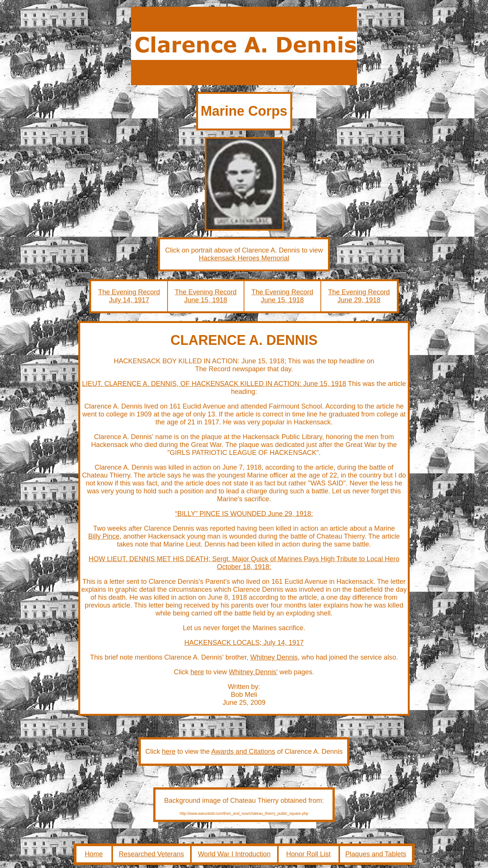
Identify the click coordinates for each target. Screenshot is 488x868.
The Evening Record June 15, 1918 (206, 296)
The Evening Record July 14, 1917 (129, 296)
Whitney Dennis (274, 657)
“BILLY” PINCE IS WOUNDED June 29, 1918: (244, 514)
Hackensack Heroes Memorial (244, 258)
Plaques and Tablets (376, 854)
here (197, 672)
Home (94, 854)
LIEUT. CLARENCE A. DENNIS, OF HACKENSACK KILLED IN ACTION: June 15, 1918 (214, 384)
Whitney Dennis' (253, 672)
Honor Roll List (308, 854)
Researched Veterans (151, 854)
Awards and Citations (243, 752)
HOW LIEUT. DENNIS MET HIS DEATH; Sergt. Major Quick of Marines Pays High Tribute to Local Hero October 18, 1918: (244, 563)
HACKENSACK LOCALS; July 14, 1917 (244, 643)
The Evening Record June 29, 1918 (359, 296)
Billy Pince (104, 536)
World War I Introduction (234, 854)
